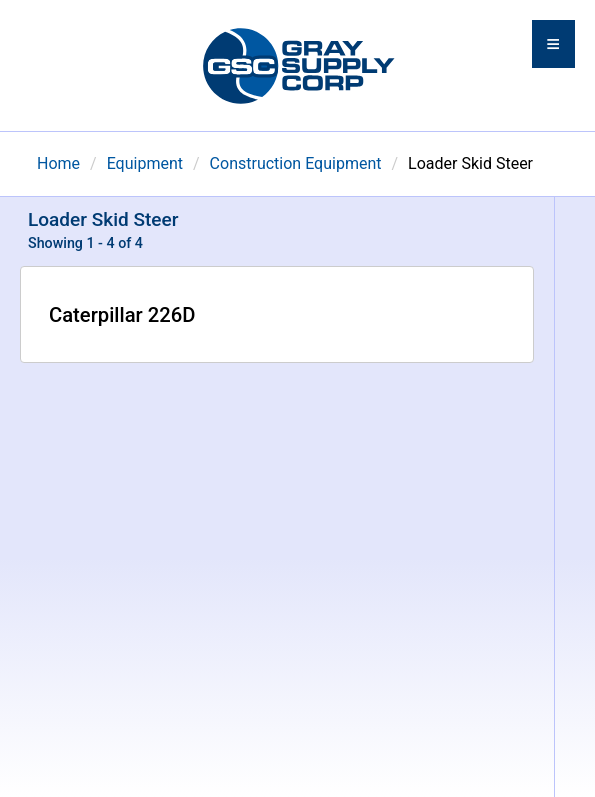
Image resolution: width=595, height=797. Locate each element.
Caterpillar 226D (122, 315)
